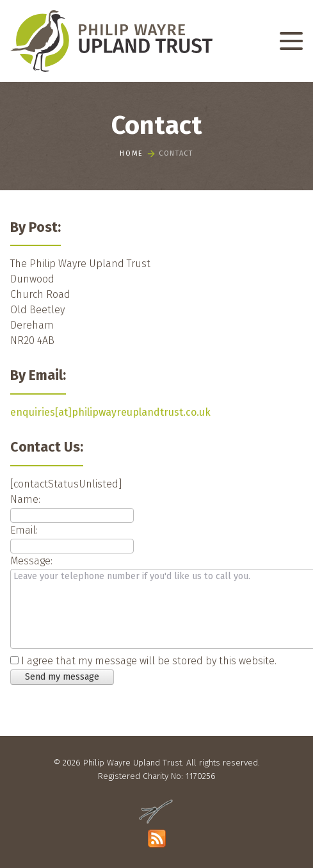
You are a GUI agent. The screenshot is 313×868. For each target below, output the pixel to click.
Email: (24, 530)
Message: (31, 561)
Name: (25, 499)
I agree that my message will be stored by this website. (149, 661)
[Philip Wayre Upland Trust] (111, 41)
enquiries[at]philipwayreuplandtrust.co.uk (110, 412)
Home (132, 155)
